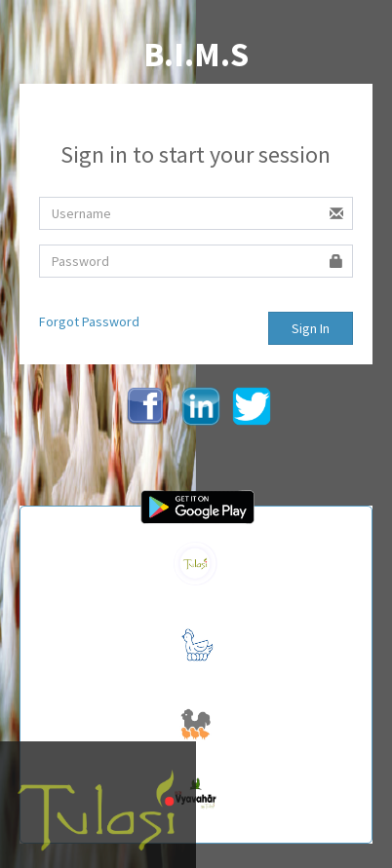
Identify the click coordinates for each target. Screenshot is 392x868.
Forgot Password (89, 321)
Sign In (311, 328)
